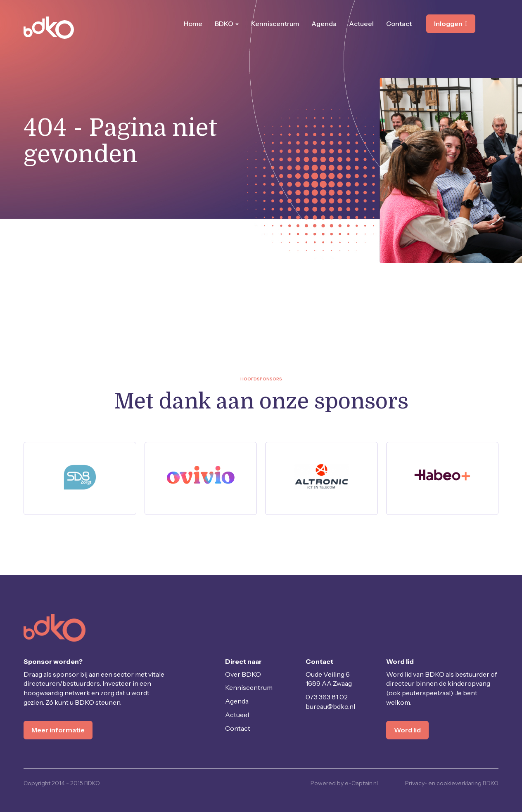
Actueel (361, 24)
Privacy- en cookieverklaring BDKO (452, 783)
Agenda (324, 24)
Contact (399, 24)
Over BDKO (243, 674)
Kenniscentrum (275, 24)
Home (193, 24)
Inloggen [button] (451, 24)
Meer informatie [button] (58, 730)
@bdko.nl (330, 706)
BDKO (227, 24)
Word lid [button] (407, 730)
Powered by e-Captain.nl (344, 783)
